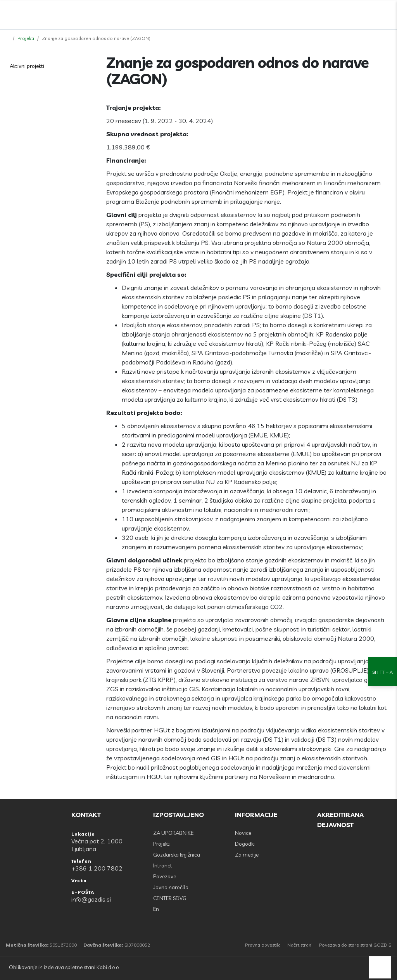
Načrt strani (300, 945)
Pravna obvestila (263, 945)
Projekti (26, 38)
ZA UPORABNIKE (173, 833)
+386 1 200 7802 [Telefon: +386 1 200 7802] (97, 868)
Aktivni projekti (27, 66)
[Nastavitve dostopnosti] (382, 490)
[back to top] (380, 967)
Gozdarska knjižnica (177, 855)
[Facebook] (353, 13)
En (156, 909)
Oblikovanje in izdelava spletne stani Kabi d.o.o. (64, 967)
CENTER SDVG (170, 898)
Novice (243, 833)
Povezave (165, 876)
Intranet (163, 866)
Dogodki (245, 844)
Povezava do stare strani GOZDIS (355, 945)
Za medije (247, 855)
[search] (370, 13)
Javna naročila (171, 887)
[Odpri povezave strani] (387, 13)
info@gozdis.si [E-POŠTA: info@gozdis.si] (91, 899)
